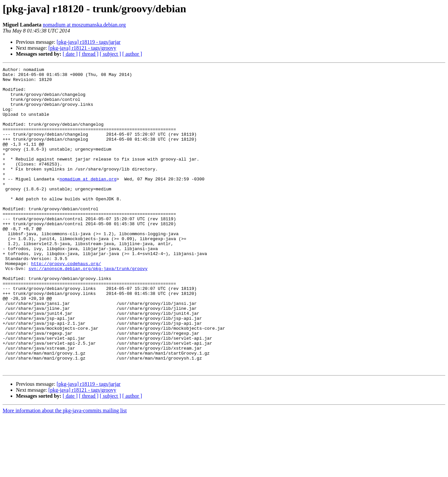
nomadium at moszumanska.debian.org (84, 25)
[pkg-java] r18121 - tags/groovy (82, 48)
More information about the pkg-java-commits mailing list (65, 471)
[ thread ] (89, 54)
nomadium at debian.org (88, 202)
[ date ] (70, 54)
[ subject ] (110, 54)
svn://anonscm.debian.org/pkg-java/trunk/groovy (88, 309)
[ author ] (132, 54)
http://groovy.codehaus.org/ (66, 303)
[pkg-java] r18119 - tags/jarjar (89, 42)
